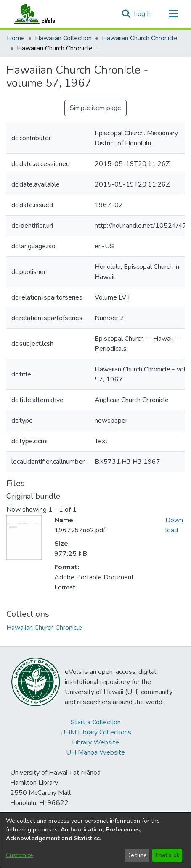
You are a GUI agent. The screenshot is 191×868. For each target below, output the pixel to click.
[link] (44, 628)
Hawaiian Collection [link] (63, 38)
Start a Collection (96, 722)
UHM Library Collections (96, 732)
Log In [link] (143, 14)
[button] (126, 14)
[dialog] (95, 840)
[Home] (42, 14)
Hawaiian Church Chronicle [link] (140, 38)
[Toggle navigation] (173, 14)
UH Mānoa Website (95, 752)
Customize (20, 855)
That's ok (167, 855)
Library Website (95, 742)
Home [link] (16, 38)
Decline (137, 855)
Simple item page (95, 108)
